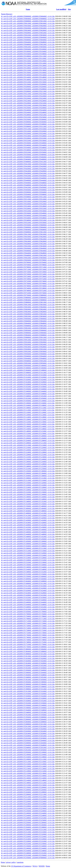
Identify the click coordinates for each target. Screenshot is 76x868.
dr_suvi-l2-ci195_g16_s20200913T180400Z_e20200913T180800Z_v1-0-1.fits (28, 651)
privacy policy (11, 862)
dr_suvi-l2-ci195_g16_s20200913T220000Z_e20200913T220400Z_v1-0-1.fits (28, 790)
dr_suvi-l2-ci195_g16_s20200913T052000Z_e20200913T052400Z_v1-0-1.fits (28, 204)
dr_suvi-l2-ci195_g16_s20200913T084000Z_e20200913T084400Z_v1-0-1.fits (28, 321)
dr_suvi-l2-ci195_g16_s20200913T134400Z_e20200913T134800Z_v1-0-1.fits (28, 499)
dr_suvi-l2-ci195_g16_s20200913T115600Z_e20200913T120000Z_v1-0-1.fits (28, 436)
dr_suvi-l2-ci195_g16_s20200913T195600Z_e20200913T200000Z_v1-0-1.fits (28, 717)
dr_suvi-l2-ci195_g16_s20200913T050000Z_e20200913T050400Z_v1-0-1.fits (28, 192)
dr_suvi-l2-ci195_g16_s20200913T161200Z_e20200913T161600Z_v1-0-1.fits (28, 586)
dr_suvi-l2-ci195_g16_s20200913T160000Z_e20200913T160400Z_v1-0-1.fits (28, 579)
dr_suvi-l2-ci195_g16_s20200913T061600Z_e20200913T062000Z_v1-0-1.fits (28, 237)
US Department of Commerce (21, 866)
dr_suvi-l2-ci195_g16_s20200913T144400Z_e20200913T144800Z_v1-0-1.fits (28, 534)
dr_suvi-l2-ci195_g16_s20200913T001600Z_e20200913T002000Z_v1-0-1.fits (28, 26)
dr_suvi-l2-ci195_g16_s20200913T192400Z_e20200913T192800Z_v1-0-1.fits (28, 698)
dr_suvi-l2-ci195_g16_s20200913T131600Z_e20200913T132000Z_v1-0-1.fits (28, 483)
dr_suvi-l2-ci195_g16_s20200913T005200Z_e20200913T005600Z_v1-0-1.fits (28, 47)
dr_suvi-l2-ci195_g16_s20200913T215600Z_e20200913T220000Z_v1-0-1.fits (28, 787)
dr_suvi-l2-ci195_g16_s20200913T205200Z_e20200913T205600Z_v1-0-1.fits (28, 750)
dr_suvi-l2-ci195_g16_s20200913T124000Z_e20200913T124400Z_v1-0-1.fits (28, 462)
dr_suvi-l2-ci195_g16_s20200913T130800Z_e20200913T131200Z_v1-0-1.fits (28, 478)
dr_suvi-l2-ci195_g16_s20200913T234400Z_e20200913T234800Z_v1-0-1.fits (28, 851)
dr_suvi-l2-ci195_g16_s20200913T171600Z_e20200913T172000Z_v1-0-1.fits (28, 623)
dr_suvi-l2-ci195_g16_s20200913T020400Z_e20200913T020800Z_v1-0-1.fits (28, 89)
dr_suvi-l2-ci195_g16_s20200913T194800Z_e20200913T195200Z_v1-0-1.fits (28, 712)
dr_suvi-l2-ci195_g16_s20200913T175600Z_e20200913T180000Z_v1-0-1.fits (28, 647)
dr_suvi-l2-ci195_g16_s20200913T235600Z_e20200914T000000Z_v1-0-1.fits (28, 858)
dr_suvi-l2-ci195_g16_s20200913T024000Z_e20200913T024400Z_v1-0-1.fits (28, 110)
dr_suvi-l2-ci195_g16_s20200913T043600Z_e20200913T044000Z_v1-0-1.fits (28, 178)
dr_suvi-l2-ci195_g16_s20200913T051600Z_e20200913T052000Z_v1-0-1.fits (28, 201)
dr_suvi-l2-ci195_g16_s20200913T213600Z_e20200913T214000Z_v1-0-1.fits (28, 776)
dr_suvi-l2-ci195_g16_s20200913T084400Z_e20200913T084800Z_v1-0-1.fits (28, 323)
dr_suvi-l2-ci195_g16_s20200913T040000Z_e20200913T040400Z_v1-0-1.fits (28, 157)
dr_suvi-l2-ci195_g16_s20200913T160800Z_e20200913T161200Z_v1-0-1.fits (28, 584)
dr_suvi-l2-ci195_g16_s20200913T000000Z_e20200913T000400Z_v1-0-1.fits (28, 16)
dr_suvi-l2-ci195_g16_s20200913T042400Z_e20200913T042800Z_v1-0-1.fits (28, 171)
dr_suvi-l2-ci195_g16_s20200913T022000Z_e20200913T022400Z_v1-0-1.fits (28, 98)
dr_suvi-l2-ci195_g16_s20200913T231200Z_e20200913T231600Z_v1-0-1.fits (28, 832)
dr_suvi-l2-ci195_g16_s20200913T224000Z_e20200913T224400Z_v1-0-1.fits (28, 813)
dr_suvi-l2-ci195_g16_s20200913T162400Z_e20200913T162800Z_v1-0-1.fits (28, 593)
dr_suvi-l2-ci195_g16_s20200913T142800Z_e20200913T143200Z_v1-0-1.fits (28, 525)
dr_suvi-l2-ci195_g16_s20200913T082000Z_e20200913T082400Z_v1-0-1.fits (28, 309)
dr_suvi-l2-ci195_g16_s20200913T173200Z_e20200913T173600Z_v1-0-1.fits (28, 633)
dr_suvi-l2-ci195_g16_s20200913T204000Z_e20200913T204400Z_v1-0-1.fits (28, 743)
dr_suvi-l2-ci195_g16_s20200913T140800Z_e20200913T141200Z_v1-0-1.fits (28, 513)
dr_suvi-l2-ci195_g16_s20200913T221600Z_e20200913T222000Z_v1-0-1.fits (28, 799)
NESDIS (42, 866)
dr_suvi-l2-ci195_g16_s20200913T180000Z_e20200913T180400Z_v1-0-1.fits (28, 649)
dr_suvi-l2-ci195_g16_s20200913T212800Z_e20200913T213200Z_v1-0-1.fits (28, 771)
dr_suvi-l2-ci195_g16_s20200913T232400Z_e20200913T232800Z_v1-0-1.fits (28, 839)
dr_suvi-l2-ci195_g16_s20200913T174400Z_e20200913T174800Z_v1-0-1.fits (28, 640)
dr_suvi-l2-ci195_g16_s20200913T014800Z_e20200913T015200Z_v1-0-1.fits (28, 80)
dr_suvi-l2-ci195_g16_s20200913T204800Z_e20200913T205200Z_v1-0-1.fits (28, 748)
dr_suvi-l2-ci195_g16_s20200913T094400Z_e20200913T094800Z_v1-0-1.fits (28, 359)
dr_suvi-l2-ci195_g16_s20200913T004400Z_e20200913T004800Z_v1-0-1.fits (28, 42)
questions (20, 862)
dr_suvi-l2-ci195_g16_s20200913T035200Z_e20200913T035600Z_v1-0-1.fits (28, 152)
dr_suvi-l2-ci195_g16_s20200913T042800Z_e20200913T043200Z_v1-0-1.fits (28, 173)
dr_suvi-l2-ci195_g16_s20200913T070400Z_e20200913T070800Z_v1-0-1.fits (28, 265)
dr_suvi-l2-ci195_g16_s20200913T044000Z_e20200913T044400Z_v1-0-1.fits (28, 180)
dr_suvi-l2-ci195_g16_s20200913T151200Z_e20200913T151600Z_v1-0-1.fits (28, 551)
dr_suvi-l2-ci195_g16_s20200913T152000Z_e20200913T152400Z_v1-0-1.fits (28, 555)
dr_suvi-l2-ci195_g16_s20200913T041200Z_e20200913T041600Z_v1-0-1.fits (28, 164)
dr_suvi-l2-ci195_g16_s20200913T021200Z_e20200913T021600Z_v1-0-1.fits (28, 94)
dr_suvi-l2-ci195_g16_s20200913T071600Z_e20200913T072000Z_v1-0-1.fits (28, 272)
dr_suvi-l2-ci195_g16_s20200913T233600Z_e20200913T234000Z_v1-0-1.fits (28, 846)
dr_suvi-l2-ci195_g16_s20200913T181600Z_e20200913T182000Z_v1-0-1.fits (28, 659)
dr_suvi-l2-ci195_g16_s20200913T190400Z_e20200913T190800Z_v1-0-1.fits (28, 687)
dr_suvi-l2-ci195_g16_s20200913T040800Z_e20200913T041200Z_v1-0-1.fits (28, 162)
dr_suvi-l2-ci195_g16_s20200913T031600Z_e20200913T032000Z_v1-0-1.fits (28, 131)
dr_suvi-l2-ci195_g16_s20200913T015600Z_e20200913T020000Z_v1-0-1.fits (28, 84)
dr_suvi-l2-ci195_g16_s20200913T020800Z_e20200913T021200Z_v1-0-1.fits (28, 91)
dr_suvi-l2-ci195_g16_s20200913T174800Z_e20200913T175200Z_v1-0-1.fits (28, 642)
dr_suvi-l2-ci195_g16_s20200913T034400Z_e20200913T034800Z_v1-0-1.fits (28, 148)
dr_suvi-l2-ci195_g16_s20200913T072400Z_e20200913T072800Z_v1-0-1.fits (28, 276)
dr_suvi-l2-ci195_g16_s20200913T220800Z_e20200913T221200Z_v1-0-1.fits (28, 794)
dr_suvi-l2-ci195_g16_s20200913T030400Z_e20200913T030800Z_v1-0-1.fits (28, 124)
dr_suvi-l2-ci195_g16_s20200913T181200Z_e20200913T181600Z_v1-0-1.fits (28, 656)
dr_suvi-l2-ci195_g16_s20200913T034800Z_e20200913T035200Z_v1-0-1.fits (28, 150)
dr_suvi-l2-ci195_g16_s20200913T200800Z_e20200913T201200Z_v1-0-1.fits (28, 724)
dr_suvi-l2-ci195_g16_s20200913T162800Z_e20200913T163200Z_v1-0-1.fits (28, 595)
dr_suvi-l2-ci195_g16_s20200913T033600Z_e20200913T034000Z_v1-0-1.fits (28, 143)
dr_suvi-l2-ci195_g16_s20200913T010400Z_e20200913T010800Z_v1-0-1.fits (28, 54)
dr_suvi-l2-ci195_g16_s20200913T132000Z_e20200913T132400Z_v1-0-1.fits (28, 485)
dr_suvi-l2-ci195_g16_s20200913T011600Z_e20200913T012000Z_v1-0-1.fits (28, 61)
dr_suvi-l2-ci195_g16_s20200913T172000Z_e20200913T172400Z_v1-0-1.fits (28, 626)
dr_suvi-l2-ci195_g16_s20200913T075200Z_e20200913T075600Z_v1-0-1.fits (28, 293)
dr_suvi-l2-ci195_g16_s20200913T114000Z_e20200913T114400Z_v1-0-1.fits (28, 426)
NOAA (35, 866)
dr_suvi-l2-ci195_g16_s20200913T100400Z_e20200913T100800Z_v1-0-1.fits (28, 370)
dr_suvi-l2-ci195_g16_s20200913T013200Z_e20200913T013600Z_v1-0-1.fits (28, 70)
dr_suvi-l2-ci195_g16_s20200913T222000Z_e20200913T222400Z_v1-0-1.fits (28, 801)
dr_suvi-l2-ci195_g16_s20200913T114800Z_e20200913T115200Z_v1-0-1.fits (28, 431)
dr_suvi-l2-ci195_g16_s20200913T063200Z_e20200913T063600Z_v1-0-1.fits (28, 246)
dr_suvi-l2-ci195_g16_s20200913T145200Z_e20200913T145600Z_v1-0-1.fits (28, 539)
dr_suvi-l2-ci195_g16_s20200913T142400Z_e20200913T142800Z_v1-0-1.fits (28, 523)
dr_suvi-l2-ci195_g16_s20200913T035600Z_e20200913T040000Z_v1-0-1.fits (28, 155)
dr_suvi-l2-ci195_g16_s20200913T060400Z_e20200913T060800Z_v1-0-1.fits (28, 230)
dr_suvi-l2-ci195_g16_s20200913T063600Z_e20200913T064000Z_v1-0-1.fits (28, 248)
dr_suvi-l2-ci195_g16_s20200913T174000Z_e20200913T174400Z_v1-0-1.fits (28, 637)
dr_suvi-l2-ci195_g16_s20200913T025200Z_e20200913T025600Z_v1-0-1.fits (28, 117)
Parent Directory (7, 14)
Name (28, 9)
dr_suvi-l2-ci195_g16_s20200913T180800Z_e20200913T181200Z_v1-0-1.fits (28, 654)
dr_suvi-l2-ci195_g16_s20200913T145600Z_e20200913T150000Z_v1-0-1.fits (28, 541)
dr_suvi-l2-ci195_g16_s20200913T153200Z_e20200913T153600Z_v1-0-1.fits (28, 562)
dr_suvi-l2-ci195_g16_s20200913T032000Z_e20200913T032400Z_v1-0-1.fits (28, 134)
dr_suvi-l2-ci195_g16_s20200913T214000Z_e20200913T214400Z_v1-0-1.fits (28, 778)
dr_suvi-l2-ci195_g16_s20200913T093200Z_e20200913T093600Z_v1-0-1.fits (28, 351)
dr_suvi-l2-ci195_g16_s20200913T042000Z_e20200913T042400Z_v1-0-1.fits (28, 169)
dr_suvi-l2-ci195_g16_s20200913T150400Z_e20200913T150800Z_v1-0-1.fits (28, 546)
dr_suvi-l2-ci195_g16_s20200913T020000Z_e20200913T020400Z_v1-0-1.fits (28, 87)
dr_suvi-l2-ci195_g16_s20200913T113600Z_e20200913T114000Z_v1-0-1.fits (28, 424)
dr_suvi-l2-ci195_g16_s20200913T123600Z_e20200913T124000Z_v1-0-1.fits (28, 459)
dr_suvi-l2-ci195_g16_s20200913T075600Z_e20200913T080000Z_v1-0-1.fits (28, 295)
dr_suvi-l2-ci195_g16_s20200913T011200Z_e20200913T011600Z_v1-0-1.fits (28, 59)
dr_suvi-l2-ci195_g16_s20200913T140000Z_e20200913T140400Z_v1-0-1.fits (28, 509)
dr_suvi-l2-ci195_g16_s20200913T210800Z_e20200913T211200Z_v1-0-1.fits (28, 759)
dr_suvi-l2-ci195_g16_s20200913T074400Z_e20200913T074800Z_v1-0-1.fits (28, 288)
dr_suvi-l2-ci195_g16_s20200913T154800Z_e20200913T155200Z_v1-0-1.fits (28, 572)
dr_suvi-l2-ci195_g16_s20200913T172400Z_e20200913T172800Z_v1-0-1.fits (28, 628)
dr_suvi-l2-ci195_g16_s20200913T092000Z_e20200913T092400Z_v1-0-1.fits (28, 344)
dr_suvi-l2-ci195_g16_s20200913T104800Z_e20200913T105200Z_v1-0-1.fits (28, 396)
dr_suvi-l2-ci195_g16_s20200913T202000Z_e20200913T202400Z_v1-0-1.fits (28, 731)
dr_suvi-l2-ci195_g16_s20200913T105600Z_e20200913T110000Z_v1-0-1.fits (28, 401)
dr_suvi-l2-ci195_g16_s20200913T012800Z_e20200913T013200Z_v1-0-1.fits (28, 68)
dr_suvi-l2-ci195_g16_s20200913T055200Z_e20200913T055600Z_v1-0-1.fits (28, 223)
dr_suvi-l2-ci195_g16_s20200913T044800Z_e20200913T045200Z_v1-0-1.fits (28, 185)
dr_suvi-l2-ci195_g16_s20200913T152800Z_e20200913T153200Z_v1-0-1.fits (28, 560)
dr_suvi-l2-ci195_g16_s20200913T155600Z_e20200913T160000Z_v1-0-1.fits (28, 576)
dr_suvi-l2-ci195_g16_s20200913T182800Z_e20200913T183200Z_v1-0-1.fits (28, 666)
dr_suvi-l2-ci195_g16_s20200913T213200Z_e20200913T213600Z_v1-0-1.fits (28, 773)
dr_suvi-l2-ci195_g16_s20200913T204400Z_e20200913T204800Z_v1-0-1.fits (28, 745)
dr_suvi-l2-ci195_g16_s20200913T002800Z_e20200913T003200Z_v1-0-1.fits (28, 33)
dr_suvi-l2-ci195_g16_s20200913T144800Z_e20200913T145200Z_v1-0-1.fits (28, 537)
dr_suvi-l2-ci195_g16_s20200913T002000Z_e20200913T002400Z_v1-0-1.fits (28, 28)
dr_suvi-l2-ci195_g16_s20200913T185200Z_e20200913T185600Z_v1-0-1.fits (28, 680)
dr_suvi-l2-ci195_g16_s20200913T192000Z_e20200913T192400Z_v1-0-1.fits (28, 696)
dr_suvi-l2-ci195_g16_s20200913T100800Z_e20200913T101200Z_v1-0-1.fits (28, 373)
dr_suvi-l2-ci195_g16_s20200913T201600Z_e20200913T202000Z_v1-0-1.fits (28, 729)
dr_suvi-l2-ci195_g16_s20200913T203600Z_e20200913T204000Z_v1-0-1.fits (28, 741)
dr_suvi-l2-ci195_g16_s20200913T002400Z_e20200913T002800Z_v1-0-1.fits (28, 30)
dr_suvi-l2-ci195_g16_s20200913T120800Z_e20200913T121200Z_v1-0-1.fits (28, 443)
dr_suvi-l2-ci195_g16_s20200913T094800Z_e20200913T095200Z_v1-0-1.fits (28, 361)
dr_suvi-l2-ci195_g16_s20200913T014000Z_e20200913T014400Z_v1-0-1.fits (28, 75)
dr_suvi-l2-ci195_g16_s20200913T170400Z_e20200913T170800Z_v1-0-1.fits (28, 616)
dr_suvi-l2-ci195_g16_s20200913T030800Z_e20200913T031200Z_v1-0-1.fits (28, 127)
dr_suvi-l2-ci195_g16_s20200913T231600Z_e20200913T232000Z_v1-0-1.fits (28, 834)
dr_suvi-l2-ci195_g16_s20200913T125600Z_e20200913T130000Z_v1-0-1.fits (28, 471)
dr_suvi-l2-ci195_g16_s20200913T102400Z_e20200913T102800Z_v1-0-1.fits (28, 382)
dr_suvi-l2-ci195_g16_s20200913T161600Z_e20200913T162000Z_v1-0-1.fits (28, 588)
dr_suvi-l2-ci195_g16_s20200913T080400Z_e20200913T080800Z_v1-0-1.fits (28, 300)
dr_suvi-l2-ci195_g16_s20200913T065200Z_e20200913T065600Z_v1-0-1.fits (28, 258)
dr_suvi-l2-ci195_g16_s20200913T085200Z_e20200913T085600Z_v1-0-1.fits (28, 328)
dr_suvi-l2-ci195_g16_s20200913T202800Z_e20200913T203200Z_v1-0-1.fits (28, 736)
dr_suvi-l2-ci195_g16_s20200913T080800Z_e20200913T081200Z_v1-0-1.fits (28, 302)
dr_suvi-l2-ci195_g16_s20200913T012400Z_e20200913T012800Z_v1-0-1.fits (28, 66)
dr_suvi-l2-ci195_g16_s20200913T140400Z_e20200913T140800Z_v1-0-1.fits (28, 511)
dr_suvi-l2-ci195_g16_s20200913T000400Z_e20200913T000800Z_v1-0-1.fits (28, 19)
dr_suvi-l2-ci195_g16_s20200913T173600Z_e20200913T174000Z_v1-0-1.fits (28, 635)
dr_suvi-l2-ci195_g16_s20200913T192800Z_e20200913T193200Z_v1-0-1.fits (28, 701)
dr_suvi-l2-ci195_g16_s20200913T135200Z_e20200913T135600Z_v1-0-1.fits (28, 504)
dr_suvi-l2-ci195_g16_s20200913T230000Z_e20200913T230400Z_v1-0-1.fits (28, 825)
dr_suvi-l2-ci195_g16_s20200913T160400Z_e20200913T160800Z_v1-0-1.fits (28, 581)
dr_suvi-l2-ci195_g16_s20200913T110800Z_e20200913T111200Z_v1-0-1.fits (28, 408)
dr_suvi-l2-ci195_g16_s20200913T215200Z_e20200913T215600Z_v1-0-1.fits (28, 785)
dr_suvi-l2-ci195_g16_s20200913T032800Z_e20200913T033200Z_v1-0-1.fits (28, 138)
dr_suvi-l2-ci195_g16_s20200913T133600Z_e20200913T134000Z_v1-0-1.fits (28, 494)
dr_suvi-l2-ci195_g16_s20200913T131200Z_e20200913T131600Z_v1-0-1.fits (28, 480)
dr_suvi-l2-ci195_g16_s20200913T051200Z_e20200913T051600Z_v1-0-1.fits (28, 199)
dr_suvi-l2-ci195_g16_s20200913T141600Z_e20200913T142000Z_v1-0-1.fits (28, 518)
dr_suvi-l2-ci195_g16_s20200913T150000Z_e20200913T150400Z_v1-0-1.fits (28, 544)
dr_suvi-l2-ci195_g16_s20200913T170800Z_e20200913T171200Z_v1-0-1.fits (28, 619)
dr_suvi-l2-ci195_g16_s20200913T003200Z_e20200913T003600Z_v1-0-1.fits (28, 35)
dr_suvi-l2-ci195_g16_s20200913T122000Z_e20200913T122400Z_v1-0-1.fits (28, 450)
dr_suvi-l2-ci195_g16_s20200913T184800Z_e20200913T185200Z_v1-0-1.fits (28, 677)
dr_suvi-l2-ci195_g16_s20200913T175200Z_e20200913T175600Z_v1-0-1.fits (28, 644)
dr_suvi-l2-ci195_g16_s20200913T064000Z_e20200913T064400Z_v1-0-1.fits (28, 251)
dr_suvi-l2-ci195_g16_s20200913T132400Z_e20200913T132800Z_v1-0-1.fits (28, 487)
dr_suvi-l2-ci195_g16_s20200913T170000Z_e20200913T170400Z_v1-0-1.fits (28, 614)
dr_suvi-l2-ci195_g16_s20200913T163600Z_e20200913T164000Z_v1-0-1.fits (28, 600)
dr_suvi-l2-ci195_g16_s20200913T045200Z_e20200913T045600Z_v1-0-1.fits (28, 187)
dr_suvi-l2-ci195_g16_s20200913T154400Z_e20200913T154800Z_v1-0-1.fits (28, 569)
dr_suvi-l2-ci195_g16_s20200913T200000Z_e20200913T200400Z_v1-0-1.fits (28, 719)
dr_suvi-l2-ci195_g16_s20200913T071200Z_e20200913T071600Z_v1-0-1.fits (28, 269)
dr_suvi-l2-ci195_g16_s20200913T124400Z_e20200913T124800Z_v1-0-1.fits (28, 464)
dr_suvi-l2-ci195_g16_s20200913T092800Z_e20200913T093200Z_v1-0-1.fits (28, 349)
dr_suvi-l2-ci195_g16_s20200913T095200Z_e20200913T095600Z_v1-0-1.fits (28, 363)
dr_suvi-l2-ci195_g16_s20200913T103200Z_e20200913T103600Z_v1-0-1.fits (28, 387)
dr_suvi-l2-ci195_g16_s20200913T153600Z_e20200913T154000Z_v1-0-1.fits (28, 565)
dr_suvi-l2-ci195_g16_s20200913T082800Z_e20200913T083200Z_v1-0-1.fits (28, 314)
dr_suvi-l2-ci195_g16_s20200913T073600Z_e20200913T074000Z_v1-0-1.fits (28, 284)
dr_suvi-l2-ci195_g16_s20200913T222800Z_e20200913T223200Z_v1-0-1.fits (28, 806)
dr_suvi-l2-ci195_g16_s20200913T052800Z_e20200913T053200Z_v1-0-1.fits (28, 209)
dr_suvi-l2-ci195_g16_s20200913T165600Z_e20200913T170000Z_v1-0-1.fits (28, 612)
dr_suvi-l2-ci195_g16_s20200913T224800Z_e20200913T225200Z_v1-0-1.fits (28, 818)
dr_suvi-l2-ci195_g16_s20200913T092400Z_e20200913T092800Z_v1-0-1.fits (28, 347)
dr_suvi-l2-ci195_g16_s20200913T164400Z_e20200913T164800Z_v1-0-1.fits (28, 605)
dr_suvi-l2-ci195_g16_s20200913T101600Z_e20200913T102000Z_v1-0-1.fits (28, 377)
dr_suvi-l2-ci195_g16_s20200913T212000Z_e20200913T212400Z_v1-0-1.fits (28, 766)
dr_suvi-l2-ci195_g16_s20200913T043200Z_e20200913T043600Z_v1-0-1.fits (28, 176)
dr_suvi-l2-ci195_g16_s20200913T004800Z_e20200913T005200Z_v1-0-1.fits (28, 44)
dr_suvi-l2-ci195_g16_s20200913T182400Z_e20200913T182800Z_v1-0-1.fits (28, 663)
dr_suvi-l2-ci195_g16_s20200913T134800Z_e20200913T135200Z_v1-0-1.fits (28, 501)
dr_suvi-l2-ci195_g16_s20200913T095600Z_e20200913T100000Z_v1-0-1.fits (28, 366)
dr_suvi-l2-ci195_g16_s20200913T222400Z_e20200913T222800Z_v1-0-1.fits (28, 804)
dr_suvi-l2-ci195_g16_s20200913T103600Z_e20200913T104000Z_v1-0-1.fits (28, 389)
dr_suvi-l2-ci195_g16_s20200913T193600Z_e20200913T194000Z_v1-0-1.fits (28, 705)
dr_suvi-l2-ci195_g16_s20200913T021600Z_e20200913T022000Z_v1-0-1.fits (28, 96)
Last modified (61, 9)
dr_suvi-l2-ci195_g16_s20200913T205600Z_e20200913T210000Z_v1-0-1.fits (28, 752)
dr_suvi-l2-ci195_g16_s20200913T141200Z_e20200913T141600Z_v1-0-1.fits (28, 516)
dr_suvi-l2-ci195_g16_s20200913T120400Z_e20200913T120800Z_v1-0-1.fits (28, 441)
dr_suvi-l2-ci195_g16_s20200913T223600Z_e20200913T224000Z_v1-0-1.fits (28, 811)
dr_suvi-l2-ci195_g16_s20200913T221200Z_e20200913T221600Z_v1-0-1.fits (28, 797)
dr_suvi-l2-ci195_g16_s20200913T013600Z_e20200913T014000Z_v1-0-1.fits (28, 73)
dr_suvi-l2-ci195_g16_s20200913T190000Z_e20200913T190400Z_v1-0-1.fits (28, 684)
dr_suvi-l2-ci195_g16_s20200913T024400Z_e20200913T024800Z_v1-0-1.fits (28, 112)
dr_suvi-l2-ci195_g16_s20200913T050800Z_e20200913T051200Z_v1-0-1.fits (28, 197)
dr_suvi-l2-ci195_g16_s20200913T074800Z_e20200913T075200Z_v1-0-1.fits (28, 291)
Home (3, 862)
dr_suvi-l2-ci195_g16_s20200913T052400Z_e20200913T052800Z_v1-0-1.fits (28, 206)
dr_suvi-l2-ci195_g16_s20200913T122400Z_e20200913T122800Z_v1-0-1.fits (28, 452)
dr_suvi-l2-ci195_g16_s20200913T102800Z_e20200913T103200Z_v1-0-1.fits (28, 384)
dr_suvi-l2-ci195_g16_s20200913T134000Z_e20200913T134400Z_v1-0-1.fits (28, 497)
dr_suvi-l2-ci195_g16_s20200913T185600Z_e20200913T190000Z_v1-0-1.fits (28, 682)
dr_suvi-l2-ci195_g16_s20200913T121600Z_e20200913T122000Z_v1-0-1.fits (28, 448)
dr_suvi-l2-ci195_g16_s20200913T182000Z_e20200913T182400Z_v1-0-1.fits (28, 661)
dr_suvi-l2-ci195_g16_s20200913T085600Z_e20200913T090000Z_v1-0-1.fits (28, 330)
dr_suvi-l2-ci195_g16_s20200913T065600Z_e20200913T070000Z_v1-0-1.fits (28, 260)
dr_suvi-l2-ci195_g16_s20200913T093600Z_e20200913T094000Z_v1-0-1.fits (28, 354)
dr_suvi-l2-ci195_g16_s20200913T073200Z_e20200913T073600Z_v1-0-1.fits (28, 281)
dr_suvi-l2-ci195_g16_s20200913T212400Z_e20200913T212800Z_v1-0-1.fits (28, 769)
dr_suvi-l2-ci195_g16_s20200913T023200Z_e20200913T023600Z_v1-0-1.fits (28, 105)
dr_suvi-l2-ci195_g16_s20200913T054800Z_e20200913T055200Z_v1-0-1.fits (28, 220)
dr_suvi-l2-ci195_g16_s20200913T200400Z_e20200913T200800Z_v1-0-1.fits (28, 722)
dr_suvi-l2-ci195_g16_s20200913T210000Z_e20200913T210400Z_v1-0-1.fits (28, 755)
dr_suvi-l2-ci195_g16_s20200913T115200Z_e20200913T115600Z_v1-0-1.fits (28, 434)
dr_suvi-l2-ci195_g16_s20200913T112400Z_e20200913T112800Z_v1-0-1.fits (28, 417)
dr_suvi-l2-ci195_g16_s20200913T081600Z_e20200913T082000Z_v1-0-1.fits (28, 307)
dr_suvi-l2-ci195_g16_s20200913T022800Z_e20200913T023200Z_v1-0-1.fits (28, 103)
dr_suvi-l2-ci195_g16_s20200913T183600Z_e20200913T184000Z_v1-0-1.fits (28, 670)
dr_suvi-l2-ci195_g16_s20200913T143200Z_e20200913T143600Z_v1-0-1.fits (28, 527)
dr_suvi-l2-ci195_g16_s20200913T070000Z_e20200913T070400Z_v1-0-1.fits (28, 262)
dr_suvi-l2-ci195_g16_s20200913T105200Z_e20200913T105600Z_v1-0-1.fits (28, 398)
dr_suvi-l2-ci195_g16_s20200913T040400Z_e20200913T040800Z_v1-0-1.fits (28, 159)
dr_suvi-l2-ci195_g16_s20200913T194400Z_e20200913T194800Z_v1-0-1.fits (28, 710)
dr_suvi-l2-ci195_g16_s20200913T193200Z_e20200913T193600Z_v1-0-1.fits (28, 703)
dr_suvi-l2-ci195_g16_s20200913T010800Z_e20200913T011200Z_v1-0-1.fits (28, 56)
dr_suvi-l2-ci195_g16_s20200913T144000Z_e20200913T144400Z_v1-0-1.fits (28, 532)
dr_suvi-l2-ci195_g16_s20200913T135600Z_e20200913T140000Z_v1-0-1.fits (28, 506)
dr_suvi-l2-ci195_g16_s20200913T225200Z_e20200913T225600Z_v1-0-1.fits (28, 820)
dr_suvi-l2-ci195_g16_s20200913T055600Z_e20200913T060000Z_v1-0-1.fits (28, 225)
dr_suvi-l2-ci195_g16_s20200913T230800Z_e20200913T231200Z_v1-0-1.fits (28, 830)
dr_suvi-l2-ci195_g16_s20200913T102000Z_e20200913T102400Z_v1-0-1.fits (28, 380)
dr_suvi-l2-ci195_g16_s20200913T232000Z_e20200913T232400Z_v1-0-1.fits (28, 837)
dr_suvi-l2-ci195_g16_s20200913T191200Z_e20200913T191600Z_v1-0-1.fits (28, 691)
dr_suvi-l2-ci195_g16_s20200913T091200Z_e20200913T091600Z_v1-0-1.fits (28, 340)
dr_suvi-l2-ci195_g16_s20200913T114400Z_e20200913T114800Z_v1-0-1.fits (28, 429)
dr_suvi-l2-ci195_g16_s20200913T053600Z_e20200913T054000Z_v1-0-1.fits (28, 213)
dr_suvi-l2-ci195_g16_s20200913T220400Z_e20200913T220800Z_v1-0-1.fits (28, 792)
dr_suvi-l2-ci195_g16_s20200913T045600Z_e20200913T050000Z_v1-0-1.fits (28, 190)
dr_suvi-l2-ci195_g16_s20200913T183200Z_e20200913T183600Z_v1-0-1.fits (28, 668)
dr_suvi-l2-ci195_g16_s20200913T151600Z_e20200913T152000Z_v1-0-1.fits (28, 553)
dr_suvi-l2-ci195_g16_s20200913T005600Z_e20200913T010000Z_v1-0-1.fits (28, 49)
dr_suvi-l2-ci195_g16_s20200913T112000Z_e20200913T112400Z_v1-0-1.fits (28, 415)
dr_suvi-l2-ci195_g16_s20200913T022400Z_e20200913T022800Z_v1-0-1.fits (28, 101)
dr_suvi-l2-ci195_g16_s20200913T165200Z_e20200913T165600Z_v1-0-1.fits (28, 609)
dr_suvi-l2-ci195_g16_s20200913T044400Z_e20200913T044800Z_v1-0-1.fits (28, 183)
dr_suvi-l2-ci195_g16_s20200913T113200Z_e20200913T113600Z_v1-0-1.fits (28, 422)
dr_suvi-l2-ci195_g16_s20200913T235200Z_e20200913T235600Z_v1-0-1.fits (28, 855)
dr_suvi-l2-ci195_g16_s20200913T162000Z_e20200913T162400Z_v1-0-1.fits (28, 591)
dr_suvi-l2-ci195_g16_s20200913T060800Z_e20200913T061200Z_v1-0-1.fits (28, 232)
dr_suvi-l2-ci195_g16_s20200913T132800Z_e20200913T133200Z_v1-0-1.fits (28, 490)
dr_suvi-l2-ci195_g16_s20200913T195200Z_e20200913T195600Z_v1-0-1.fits (28, 715)
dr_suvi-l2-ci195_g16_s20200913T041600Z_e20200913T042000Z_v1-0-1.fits (28, 166)
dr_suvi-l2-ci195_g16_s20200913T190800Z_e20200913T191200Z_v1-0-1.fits (28, 689)
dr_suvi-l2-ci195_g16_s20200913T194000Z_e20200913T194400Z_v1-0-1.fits (28, 708)
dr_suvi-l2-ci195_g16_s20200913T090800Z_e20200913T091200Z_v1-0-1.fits (28, 337)
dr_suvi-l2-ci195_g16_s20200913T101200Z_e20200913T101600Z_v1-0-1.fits (28, 375)
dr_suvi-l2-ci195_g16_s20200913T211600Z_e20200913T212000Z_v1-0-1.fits (28, 764)
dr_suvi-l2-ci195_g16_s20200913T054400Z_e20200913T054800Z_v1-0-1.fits (28, 218)
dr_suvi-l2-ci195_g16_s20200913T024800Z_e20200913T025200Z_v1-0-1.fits (28, 115)
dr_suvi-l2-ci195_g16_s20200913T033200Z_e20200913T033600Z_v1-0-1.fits (28, 141)
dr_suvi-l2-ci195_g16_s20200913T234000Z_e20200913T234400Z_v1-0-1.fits (28, 848)
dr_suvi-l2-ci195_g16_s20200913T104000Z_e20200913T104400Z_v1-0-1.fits (28, 391)
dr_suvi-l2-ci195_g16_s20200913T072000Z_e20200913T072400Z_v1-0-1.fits (28, 274)
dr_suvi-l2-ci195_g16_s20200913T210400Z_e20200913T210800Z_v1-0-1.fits (28, 757)
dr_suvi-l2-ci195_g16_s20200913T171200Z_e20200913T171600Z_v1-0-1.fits (28, 621)
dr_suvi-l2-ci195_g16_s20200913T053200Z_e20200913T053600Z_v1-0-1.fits (28, 211)
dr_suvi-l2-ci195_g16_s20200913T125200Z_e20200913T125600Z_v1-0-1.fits (28, 469)
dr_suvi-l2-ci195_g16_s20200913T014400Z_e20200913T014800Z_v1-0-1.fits (28, 77)
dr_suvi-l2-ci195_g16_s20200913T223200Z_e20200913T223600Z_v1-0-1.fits (28, 809)
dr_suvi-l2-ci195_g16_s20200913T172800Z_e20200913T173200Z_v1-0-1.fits (28, 630)
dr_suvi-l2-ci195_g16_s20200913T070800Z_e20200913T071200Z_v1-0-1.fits (28, 267)
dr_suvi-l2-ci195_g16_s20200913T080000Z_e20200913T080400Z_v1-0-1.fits (28, 298)
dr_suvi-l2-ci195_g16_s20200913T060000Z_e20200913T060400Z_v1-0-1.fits (28, 227)
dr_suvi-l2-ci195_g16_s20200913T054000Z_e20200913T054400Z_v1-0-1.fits (28, 216)
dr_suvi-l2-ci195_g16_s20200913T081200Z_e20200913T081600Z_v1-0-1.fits (28, 305)
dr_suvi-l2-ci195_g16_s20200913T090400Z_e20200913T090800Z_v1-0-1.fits (28, 335)
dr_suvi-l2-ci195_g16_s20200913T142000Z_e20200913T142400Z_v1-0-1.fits (28, 520)
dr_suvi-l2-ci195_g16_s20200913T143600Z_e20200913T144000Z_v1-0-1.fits (28, 530)
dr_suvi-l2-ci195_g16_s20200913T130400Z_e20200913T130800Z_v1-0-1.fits (28, 476)
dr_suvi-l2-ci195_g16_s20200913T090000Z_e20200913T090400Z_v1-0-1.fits (28, 333)
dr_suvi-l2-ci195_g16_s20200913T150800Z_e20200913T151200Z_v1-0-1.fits (28, 548)
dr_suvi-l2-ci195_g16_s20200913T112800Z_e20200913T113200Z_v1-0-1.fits (28, 419)
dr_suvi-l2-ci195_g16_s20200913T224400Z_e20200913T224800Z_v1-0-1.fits (28, 816)
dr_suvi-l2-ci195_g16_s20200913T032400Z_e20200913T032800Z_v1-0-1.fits (28, 136)
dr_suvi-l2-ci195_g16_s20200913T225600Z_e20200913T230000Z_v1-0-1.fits (28, 823)
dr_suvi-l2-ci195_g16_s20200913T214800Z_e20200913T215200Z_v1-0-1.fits (28, 783)
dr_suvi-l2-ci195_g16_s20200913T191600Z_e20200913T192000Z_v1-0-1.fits (28, 694)
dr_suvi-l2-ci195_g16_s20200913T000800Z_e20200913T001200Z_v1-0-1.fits (28, 21)
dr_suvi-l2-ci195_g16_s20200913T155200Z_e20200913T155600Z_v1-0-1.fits (28, 574)
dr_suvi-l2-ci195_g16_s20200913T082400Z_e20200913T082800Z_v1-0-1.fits (28, 312)
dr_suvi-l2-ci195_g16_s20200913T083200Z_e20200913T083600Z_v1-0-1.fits (28, 316)
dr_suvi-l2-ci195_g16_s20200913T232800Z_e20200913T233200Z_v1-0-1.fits (28, 841)
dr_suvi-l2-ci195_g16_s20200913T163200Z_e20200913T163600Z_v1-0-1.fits (28, 598)
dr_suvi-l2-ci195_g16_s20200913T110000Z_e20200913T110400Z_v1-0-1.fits (28, 403)
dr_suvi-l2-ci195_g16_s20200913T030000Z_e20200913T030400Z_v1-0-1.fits (28, 122)
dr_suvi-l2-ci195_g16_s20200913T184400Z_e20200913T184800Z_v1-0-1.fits (28, 675)
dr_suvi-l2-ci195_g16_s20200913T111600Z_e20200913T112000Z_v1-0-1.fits (28, 412)
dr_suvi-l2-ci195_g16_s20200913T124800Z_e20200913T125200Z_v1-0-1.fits (28, 466)
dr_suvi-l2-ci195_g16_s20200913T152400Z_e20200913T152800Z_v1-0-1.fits (28, 558)
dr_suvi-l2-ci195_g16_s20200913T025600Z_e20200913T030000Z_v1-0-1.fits (28, 119)
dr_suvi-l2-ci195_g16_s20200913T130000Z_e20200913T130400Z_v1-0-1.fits (28, 473)
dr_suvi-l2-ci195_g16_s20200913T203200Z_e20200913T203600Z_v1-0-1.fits (28, 738)
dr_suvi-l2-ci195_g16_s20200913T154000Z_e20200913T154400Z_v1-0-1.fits (28, 567)
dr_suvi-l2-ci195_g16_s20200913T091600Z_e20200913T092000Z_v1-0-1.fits (28, 342)
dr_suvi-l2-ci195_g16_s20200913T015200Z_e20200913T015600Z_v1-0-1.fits (28, 82)
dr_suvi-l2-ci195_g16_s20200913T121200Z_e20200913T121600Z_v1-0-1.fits (28, 445)
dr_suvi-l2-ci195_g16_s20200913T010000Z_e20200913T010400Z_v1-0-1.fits (28, 52)
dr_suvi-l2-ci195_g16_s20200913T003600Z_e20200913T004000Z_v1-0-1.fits (28, 37)
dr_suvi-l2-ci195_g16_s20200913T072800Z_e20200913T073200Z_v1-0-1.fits (28, 279)
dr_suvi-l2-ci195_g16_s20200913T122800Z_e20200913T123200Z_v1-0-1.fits (28, 455)
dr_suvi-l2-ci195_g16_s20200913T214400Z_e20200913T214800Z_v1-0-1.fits (28, 780)
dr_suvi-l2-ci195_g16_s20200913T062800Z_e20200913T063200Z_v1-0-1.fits (28, 244)
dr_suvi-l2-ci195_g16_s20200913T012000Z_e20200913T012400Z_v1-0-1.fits (28, 63)
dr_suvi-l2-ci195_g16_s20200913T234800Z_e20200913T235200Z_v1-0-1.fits (28, 853)
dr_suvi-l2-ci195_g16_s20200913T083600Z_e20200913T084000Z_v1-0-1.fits (28, 319)
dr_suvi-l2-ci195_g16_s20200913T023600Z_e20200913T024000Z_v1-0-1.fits (28, 108)
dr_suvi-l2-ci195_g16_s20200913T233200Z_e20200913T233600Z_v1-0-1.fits (28, 844)
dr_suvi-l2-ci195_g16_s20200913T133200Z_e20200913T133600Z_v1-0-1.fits (28, 492)
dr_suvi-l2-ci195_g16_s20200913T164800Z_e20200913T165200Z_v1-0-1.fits (28, 607)
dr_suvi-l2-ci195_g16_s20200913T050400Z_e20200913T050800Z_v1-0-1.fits (28, 194)
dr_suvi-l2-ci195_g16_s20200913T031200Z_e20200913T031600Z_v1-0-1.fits (28, 129)
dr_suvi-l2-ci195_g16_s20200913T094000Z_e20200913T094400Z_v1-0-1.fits (28, 356)
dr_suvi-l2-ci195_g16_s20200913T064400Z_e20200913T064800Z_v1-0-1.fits (28, 253)
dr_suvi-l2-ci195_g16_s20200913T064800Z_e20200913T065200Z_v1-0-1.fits (28, 255)
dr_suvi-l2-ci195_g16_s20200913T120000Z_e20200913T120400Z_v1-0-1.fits (28, 438)
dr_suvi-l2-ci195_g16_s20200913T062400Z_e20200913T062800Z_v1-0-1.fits (28, 241)
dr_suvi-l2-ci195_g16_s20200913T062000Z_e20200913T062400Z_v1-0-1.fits (28, 239)
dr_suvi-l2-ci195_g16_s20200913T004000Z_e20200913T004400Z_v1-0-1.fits (28, 40)
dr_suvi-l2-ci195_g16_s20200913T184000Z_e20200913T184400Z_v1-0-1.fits (28, 673)
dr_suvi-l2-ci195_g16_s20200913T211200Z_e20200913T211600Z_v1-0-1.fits (28, 762)
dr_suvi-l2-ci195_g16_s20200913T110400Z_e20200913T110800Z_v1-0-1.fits (28, 405)
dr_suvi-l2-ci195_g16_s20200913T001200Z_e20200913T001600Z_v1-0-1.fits (28, 23)
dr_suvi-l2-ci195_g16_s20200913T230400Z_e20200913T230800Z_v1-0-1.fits (28, 827)
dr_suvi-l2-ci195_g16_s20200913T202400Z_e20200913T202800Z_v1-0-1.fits (28, 734)
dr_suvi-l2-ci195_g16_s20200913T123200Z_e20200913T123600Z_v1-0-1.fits (28, 457)
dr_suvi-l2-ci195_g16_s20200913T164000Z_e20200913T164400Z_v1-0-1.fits (28, 602)
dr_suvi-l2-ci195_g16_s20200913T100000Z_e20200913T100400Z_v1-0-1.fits (28, 368)
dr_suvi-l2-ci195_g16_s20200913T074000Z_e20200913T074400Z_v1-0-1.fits (28, 286)
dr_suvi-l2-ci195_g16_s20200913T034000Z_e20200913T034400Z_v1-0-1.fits (28, 145)
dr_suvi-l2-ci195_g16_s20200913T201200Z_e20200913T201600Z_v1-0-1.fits (28, 726)
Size (69, 9)
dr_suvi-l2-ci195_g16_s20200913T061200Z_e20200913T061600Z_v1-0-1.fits (28, 234)
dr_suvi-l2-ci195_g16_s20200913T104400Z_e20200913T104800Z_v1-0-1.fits (28, 394)
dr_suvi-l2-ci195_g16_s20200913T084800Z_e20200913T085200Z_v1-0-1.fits (28, 326)
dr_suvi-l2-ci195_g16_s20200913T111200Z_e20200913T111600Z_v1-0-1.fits (28, 410)
